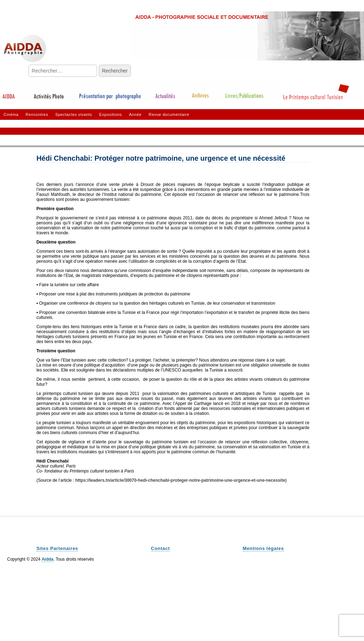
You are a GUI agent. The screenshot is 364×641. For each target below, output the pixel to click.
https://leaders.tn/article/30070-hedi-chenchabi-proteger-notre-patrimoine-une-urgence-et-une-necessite (180, 480)
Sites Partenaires (57, 548)
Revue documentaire (169, 114)
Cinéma (11, 114)
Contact (160, 548)
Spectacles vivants (74, 114)
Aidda (47, 559)
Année (135, 114)
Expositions (111, 114)
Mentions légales (263, 548)
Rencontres (37, 114)
